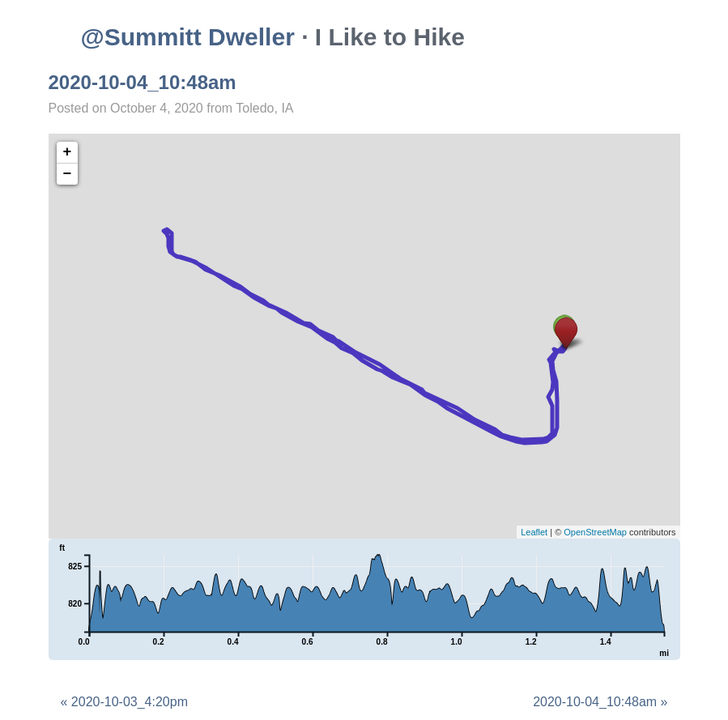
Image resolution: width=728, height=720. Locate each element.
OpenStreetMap (595, 532)
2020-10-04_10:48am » (600, 702)
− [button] (68, 174)
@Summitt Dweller (188, 37)
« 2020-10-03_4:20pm (124, 702)
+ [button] (68, 152)
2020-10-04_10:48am (143, 82)
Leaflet (534, 532)
